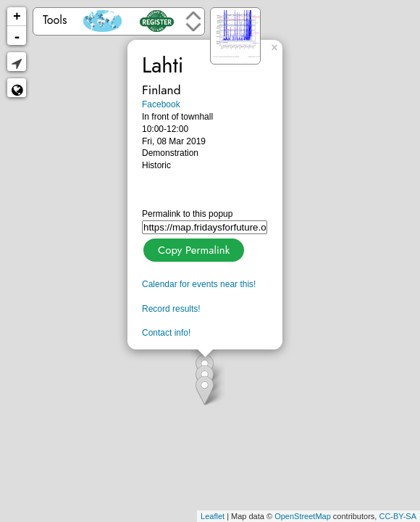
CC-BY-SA (398, 516)
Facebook (161, 104)
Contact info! (166, 333)
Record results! (171, 309)
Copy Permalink (192, 248)
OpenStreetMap (303, 516)
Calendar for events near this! (199, 284)
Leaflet (213, 516)
